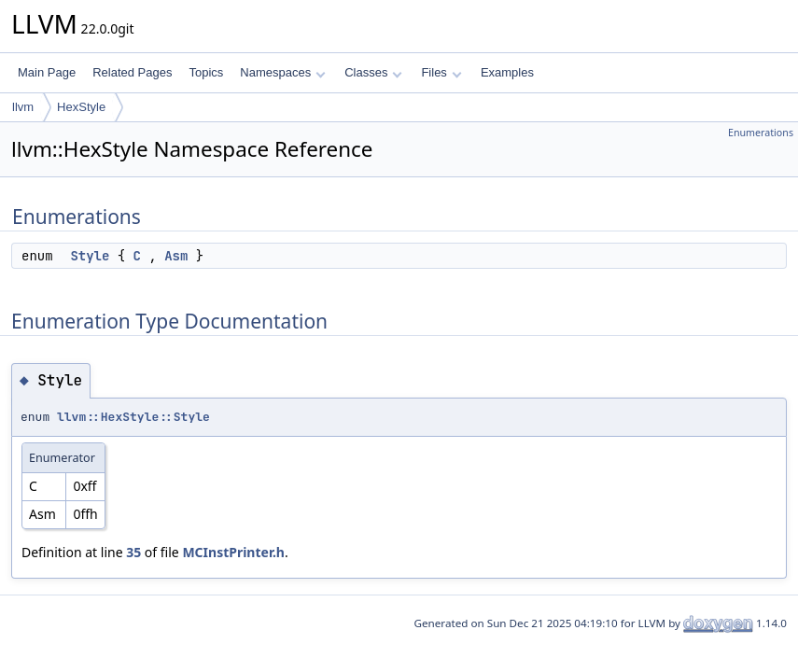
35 (133, 552)
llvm (23, 107)
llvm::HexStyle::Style (133, 417)
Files (441, 72)
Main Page (47, 72)
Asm (176, 256)
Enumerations (761, 133)
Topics (206, 72)
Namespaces (282, 72)
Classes (373, 72)
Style (90, 256)
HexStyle (81, 107)
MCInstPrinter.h (233, 552)
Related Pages (132, 72)
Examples (507, 72)
